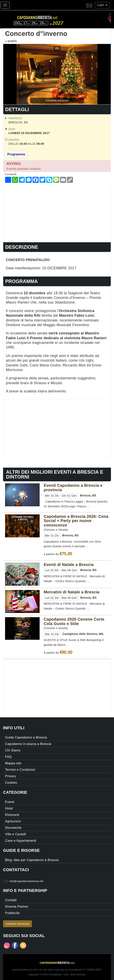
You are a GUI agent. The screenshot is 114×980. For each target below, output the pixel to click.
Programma (16, 154)
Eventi (12, 41)
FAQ (8, 757)
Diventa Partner (17, 907)
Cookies (11, 783)
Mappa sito (13, 763)
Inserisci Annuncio (17, 924)
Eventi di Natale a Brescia (69, 565)
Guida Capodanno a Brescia (26, 737)
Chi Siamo (13, 750)
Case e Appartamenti (21, 841)
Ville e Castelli (16, 834)
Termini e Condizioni (20, 770)
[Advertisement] (57, 212)
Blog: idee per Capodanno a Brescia (32, 860)
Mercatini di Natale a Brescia (72, 592)
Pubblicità (12, 913)
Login (102, 5)
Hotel (9, 808)
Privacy (11, 776)
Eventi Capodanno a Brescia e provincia (73, 488)
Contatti (11, 900)
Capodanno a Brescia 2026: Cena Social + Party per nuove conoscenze (76, 521)
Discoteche (13, 828)
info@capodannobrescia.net (26, 881)
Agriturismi (13, 821)
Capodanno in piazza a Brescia (28, 744)
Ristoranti (12, 815)
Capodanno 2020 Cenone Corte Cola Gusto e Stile (74, 621)
